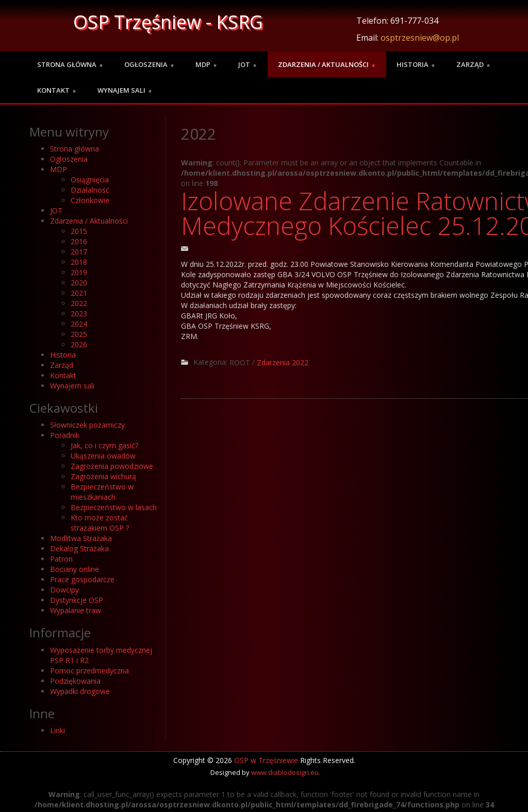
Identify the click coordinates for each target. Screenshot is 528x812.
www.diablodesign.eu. (286, 772)
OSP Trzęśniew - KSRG (168, 22)
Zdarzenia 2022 (283, 363)
